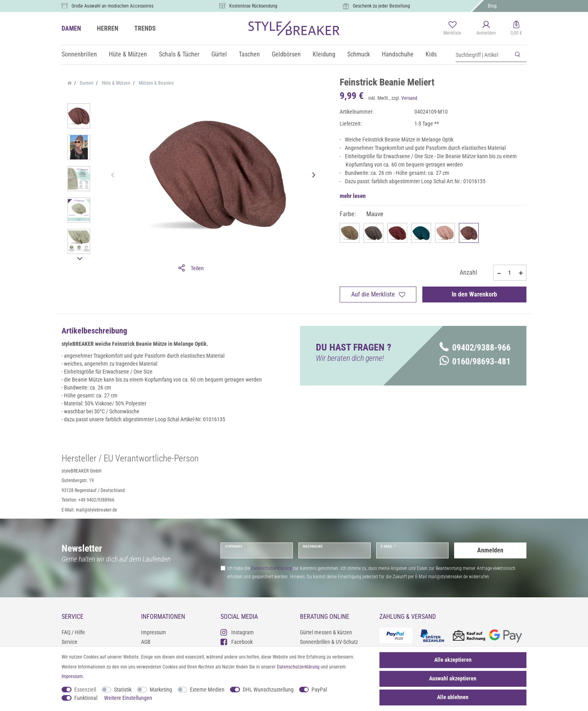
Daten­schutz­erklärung (298, 667)
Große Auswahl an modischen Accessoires (112, 6)
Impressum (154, 632)
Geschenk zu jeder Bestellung (381, 6)
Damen (86, 83)
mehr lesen (353, 196)
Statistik (123, 690)
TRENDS (145, 28)
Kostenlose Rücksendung (253, 6)
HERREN (108, 28)
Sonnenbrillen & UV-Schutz (329, 642)
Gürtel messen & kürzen (326, 632)
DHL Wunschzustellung (268, 690)
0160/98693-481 (475, 361)
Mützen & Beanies (156, 83)
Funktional (86, 698)
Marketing (161, 690)
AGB (146, 642)
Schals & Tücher (179, 54)
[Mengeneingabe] (510, 273)
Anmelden (490, 550)
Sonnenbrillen (79, 54)
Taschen (249, 54)
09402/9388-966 (475, 348)
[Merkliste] (452, 29)
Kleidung (324, 54)
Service (70, 642)
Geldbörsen (286, 54)
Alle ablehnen (453, 697)
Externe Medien (207, 690)
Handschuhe (398, 54)
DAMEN (71, 28)
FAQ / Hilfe (73, 632)
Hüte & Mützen (128, 54)
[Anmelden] (486, 29)
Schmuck (359, 54)
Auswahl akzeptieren (453, 678)
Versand (409, 98)
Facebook (237, 642)
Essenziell (85, 690)
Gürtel (219, 54)
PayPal (319, 690)
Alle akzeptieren (453, 660)
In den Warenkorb (474, 294)
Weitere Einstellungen (128, 698)
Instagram (237, 632)
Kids (431, 54)
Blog (492, 6)
